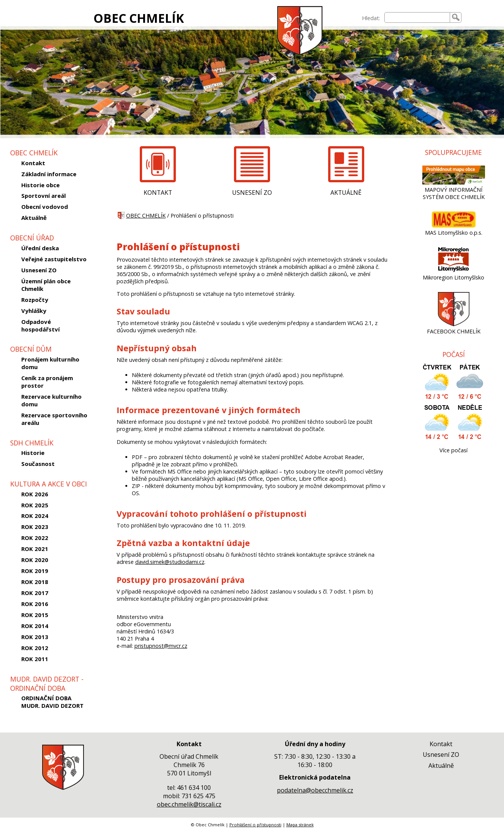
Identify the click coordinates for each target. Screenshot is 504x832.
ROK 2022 (35, 538)
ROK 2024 (35, 516)
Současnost (38, 464)
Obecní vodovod (45, 207)
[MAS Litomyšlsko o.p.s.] (454, 225)
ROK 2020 (35, 560)
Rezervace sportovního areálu (54, 419)
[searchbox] (417, 17)
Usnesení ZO (39, 270)
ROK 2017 (35, 593)
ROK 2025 (35, 505)
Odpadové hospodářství (40, 325)
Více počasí (453, 450)
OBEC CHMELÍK (139, 18)
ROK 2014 (35, 626)
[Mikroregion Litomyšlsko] (453, 270)
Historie (33, 453)
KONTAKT (158, 193)
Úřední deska (40, 248)
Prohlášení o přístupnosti (255, 825)
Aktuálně (34, 218)
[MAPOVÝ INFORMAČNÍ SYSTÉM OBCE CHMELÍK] (454, 182)
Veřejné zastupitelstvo (54, 259)
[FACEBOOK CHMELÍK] (454, 324)
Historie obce (40, 185)
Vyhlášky (34, 311)
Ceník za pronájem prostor (47, 382)
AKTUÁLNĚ (346, 193)
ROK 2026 (35, 494)
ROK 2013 (35, 637)
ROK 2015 (35, 615)
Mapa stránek (300, 825)
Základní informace (49, 174)
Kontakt (33, 163)
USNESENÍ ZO (252, 193)
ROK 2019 (35, 571)
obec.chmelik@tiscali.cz (189, 804)
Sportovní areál (43, 196)
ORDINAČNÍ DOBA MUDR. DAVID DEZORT (52, 702)
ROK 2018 (35, 582)
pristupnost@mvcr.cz (161, 646)
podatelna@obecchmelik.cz (315, 790)
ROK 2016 (35, 604)
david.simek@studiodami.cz (170, 562)
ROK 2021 (35, 549)
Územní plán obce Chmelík (46, 285)
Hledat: (371, 18)
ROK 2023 (35, 527)
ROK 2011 (35, 659)
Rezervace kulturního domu (51, 400)
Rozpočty (35, 300)
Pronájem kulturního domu (50, 363)
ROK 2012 (35, 648)
